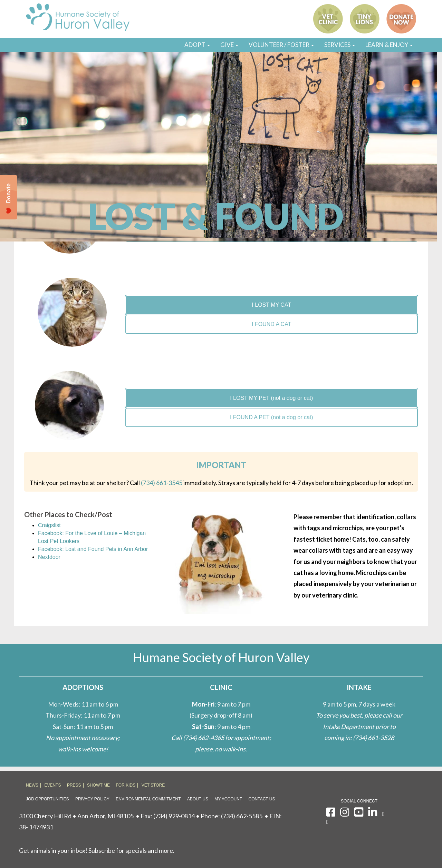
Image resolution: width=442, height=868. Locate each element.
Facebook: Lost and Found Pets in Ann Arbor (93, 549)
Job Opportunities (47, 799)
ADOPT (197, 45)
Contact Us (262, 799)
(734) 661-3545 (162, 483)
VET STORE (153, 785)
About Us (198, 799)
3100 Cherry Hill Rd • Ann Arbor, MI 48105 (76, 816)
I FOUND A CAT (271, 324)
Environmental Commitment (148, 799)
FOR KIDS (126, 785)
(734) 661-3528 (373, 738)
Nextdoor (49, 557)
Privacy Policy (92, 799)
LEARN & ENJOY (389, 45)
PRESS (74, 785)
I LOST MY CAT (271, 305)
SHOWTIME (98, 785)
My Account (228, 799)
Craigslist (49, 525)
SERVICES (340, 45)
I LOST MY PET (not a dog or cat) (271, 398)
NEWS (32, 785)
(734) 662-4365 (204, 738)
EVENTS (52, 785)
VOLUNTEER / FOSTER (281, 45)
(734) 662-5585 (242, 816)
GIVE (229, 45)
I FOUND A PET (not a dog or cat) (272, 417)
